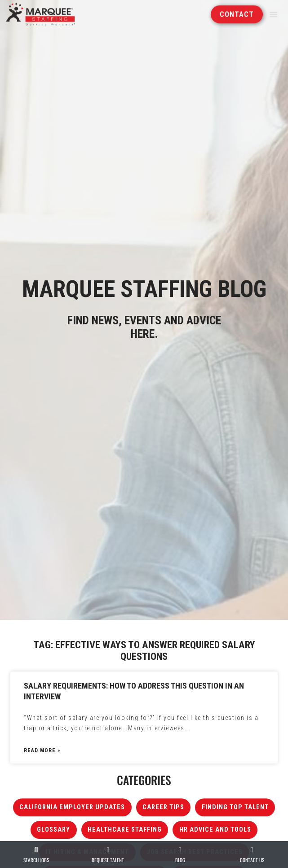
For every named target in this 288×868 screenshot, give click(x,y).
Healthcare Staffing (125, 830)
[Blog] (180, 850)
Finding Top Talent (235, 807)
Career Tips (163, 807)
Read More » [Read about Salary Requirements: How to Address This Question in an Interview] (42, 750)
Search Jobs (36, 860)
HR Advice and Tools (215, 830)
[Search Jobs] (36, 850)
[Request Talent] (108, 850)
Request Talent (108, 860)
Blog (180, 860)
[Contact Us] (252, 850)
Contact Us (252, 860)
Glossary (53, 830)
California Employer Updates (72, 807)
